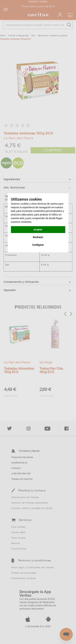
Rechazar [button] (38, 237)
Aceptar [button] (38, 230)
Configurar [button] (38, 245)
